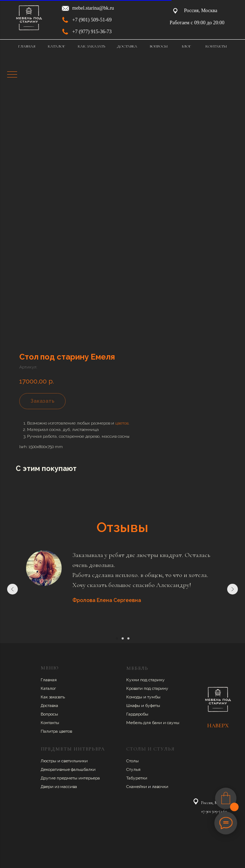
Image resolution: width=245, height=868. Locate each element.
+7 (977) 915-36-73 (92, 32)
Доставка (49, 706)
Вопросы (49, 714)
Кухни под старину (146, 680)
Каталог (48, 688)
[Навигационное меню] (12, 75)
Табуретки (137, 778)
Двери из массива (59, 787)
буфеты (153, 706)
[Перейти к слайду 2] (123, 638)
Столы (132, 761)
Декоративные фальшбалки (68, 769)
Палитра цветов (56, 731)
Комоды (135, 697)
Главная (49, 680)
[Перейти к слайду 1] (117, 638)
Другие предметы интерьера (70, 778)
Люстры (49, 761)
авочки (161, 787)
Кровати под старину (147, 688)
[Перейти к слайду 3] (128, 638)
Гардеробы (137, 714)
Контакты (50, 723)
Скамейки (137, 787)
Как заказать (53, 697)
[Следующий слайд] (233, 589)
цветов (122, 423)
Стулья (133, 769)
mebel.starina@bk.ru (93, 8)
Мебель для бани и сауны (153, 723)
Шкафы (134, 706)
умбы (155, 697)
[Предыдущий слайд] (12, 589)
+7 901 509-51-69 (214, 811)
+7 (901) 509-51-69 (92, 20)
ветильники (76, 761)
